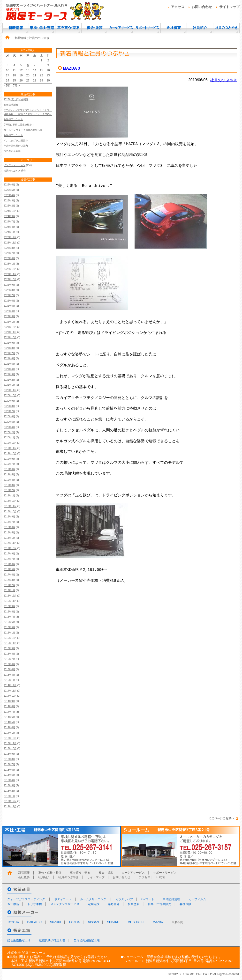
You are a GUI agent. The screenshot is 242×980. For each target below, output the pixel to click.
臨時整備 (113, 904)
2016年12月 (10, 596)
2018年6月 (9, 527)
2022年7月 (9, 295)
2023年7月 (9, 253)
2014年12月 (10, 685)
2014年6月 (9, 717)
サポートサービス (147, 28)
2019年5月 (9, 475)
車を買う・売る (68, 28)
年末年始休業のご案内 (16, 146)
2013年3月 (9, 785)
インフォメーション (15, 165)
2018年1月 (9, 538)
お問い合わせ (202, 7)
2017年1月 (9, 590)
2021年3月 (9, 374)
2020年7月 (9, 411)
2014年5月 (9, 722)
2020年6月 (9, 416)
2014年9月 (9, 701)
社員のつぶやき (226, 28)
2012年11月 (10, 807)
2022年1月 (9, 322)
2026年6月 (9, 185)
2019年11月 (10, 448)
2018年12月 (10, 501)
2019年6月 (9, 469)
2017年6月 (9, 564)
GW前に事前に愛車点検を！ (19, 125)
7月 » (17, 86)
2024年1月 (9, 232)
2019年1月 (9, 496)
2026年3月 (9, 201)
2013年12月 (10, 738)
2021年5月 (9, 364)
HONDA (74, 922)
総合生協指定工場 (19, 940)
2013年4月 (9, 780)
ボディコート (63, 899)
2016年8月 (9, 612)
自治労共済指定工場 (87, 940)
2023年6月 (9, 258)
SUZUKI (55, 922)
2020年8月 (9, 406)
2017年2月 (9, 585)
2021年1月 (9, 385)
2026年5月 (9, 190)
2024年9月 (9, 216)
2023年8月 (9, 248)
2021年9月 (9, 343)
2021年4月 (9, 369)
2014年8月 (9, 706)
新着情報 (16, 28)
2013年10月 (10, 748)
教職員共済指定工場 (52, 940)
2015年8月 (9, 654)
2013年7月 (9, 764)
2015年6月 (9, 664)
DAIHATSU (34, 922)
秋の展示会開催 (12, 151)
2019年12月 (10, 443)
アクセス (178, 7)
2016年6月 (9, 622)
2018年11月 (10, 506)
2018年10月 (10, 512)
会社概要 (174, 28)
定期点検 (94, 904)
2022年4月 (9, 311)
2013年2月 (9, 791)
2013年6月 (9, 770)
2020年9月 (9, 401)
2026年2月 (9, 206)
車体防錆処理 (171, 899)
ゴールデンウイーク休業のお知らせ (23, 130)
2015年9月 (9, 648)
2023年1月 (9, 264)
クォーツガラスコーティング (26, 899)
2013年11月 (10, 743)
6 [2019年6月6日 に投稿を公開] (28, 65)
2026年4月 (9, 195)
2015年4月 (9, 669)
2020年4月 (9, 427)
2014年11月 (10, 691)
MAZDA (158, 922)
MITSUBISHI (136, 922)
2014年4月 (9, 727)
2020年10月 (10, 395)
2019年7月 (9, 464)
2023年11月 (10, 243)
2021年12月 (10, 327)
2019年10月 (10, 453)
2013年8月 (9, 759)
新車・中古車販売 (159, 904)
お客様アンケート (13, 119)
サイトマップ (229, 7)
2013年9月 (9, 754)
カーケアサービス (121, 28)
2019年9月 (9, 459)
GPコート (148, 899)
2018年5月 (9, 533)
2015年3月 (9, 675)
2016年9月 (9, 606)
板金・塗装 (95, 28)
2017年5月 (9, 569)
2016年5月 (9, 627)
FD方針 (161, 877)
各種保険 (185, 904)
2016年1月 (9, 633)
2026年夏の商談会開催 (16, 99)
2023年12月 (10, 237)
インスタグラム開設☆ (16, 141)
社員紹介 (200, 28)
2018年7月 (9, 522)
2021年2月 (9, 380)
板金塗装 (134, 904)
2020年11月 (10, 390)
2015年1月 (9, 680)
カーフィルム (197, 899)
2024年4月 (9, 227)
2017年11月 (10, 543)
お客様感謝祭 (11, 105)
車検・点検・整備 (42, 28)
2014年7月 (9, 712)
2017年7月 (9, 559)
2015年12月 (10, 638)
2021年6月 (9, 358)
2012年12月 (10, 801)
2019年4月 (9, 480)
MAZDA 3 (72, 68)
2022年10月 (10, 279)
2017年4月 (9, 575)
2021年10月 (10, 337)
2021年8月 (9, 348)
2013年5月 (9, 775)
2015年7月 (9, 659)
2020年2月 (9, 432)
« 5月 (7, 86)
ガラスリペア (124, 899)
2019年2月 (9, 490)
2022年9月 (9, 285)
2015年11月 (10, 643)
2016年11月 (10, 601)
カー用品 (13, 904)
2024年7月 (9, 222)
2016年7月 (9, 617)
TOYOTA (13, 922)
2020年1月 (9, 438)
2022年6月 (9, 301)
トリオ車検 (35, 904)
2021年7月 (9, 353)
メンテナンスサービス (65, 904)
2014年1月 (9, 733)
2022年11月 (10, 274)
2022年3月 (9, 316)
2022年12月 (10, 269)
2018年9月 (9, 517)
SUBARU (113, 922)
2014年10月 (10, 696)
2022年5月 (9, 306)
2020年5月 (9, 422)
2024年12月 (10, 211)
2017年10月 (10, 548)
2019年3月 (9, 485)
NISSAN (93, 922)
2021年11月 (10, 332)
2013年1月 (9, 796)
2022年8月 (9, 290)
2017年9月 (9, 554)
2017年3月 (9, 580)
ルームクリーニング (94, 899)
